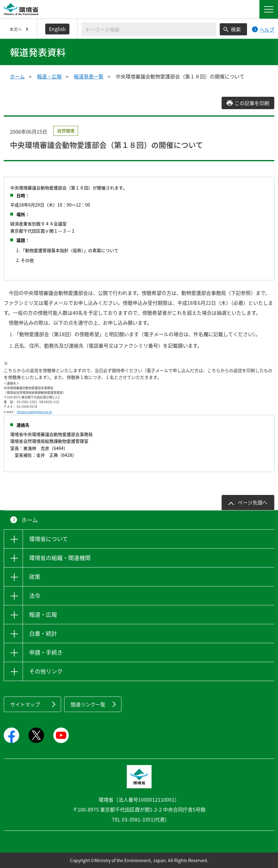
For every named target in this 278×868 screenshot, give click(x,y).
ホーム (17, 76)
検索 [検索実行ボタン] (236, 29)
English (57, 29)
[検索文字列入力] (149, 29)
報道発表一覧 (89, 76)
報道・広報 (49, 76)
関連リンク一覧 (88, 704)
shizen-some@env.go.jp (34, 412)
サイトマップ (25, 704)
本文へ (16, 29)
